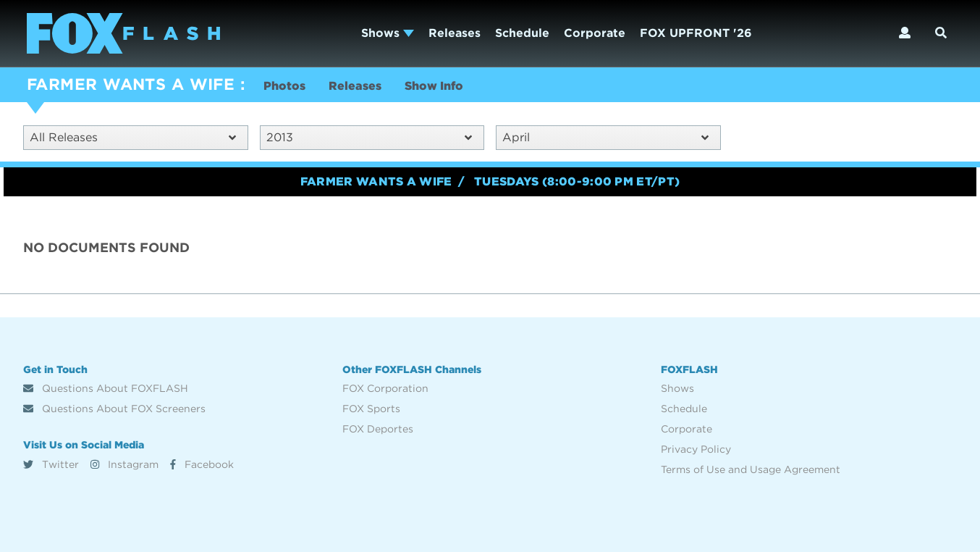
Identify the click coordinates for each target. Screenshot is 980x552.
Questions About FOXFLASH (106, 388)
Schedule (522, 33)
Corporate (595, 33)
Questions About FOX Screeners (114, 409)
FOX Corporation (385, 388)
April (605, 137)
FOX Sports (371, 409)
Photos (284, 86)
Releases (455, 33)
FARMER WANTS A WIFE (131, 84)
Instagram (124, 464)
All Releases (133, 137)
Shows (388, 33)
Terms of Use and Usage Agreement (751, 469)
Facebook (202, 464)
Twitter (51, 464)
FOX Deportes (378, 429)
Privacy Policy (696, 449)
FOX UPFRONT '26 (696, 33)
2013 (369, 137)
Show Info (434, 86)
